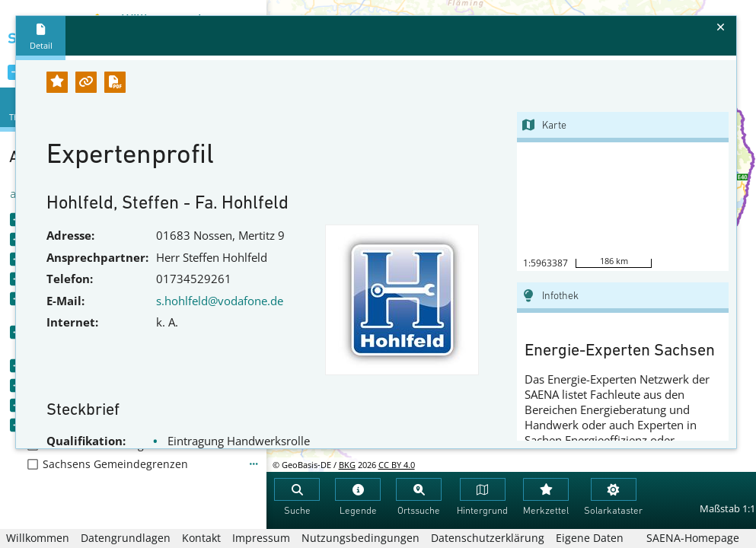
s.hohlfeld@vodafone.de (220, 301)
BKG (347, 465)
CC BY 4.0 (397, 465)
